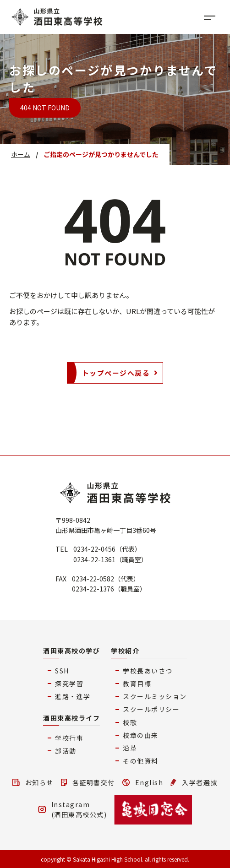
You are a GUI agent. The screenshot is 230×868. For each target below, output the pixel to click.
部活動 (66, 751)
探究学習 (69, 684)
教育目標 (137, 684)
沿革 (130, 748)
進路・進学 (73, 696)
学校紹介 (125, 651)
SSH (62, 671)
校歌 (130, 722)
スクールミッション (155, 696)
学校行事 (69, 738)
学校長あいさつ (148, 671)
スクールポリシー (151, 709)
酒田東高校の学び (71, 651)
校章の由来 (141, 735)
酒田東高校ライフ (71, 718)
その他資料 (141, 761)
